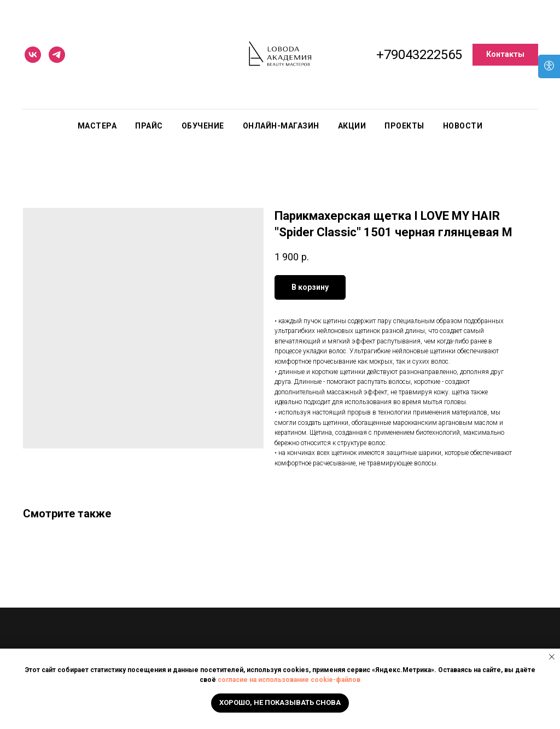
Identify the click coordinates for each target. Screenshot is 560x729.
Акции (352, 126)
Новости (463, 126)
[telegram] (57, 55)
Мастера (97, 126)
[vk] (33, 55)
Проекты (404, 126)
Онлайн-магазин (281, 126)
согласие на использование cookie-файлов (289, 680)
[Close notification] (552, 657)
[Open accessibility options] (549, 66)
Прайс (149, 126)
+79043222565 (419, 55)
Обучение (203, 126)
